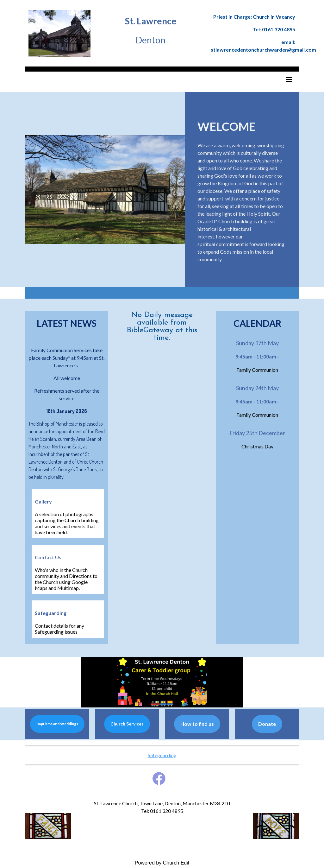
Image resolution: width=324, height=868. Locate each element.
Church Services (127, 724)
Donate (267, 724)
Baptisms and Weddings (57, 724)
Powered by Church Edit (162, 863)
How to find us (197, 724)
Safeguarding (162, 755)
